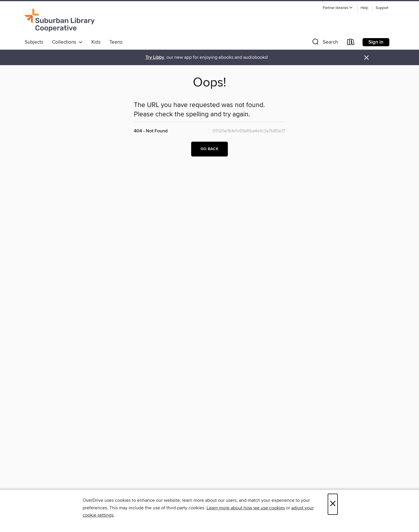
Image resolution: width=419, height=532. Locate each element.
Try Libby (155, 57)
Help (364, 8)
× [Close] (333, 504)
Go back (210, 149)
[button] (338, 8)
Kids (96, 42)
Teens (116, 42)
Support (382, 8)
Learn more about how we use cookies (246, 508)
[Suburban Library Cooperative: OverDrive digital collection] (60, 20)
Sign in (376, 42)
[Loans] (351, 43)
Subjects (34, 42)
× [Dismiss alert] (366, 58)
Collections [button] (67, 42)
